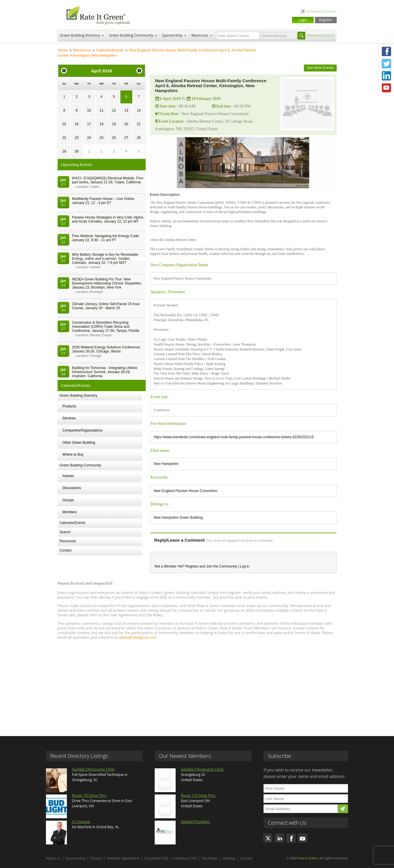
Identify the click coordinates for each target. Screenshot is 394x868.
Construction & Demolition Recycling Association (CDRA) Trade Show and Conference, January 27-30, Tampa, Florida (106, 327)
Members (70, 512)
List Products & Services (321, 11)
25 (101, 138)
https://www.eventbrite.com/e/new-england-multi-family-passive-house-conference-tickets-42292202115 (234, 437)
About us (53, 858)
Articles (68, 476)
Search (65, 532)
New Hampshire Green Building (178, 518)
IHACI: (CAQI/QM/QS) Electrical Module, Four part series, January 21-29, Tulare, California (108, 180)
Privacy (96, 858)
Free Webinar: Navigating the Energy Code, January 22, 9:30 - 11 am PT (106, 238)
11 (101, 110)
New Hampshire (166, 464)
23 (77, 138)
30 (77, 151)
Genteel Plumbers (195, 822)
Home (63, 50)
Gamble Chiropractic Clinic (93, 769)
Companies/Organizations (83, 430)
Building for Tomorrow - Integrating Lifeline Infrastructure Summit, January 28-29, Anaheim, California (105, 372)
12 (114, 110)
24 (89, 138)
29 (64, 151)
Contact (66, 550)
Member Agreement (123, 858)
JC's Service (81, 822)
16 (77, 124)
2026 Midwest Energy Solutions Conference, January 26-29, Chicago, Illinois (107, 349)
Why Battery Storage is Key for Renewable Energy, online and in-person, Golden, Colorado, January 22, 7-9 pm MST (105, 259)
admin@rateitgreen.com (138, 638)
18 (101, 124)
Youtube (386, 88)
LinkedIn (386, 76)
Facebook (386, 51)
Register (326, 20)
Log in (245, 566)
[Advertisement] (197, 685)
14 (139, 110)
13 (126, 110)
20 (126, 124)
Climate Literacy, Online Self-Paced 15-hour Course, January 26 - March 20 (106, 306)
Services (69, 418)
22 (64, 138)
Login (303, 20)
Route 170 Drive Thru (89, 795)
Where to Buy (73, 454)
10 (89, 110)
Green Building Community (131, 35)
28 (139, 138)
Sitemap (229, 858)
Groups (68, 500)
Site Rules (209, 858)
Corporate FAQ (156, 858)
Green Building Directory (80, 35)
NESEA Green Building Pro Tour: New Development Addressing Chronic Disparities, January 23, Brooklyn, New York (107, 283)
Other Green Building (79, 443)
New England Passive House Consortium (186, 491)
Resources (200, 35)
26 (114, 138)
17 (89, 124)
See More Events (320, 68)
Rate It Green (308, 858)
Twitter (386, 64)
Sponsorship (172, 35)
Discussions (72, 488)
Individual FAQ (185, 858)
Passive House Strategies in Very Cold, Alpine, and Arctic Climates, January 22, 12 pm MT (108, 219)
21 (139, 124)
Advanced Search (321, 35)
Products (69, 406)
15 (64, 124)
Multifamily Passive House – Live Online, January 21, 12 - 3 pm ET (104, 201)
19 (114, 124)
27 (126, 138)
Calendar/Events (110, 50)
